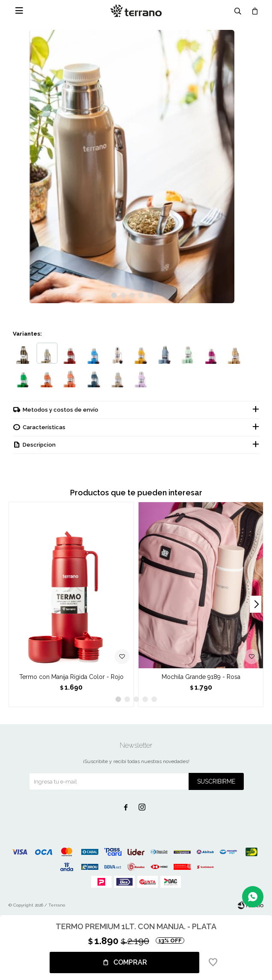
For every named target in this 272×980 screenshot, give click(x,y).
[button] (114, 295)
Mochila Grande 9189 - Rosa (201, 677)
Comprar (130, 962)
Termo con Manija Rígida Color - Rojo (71, 677)
